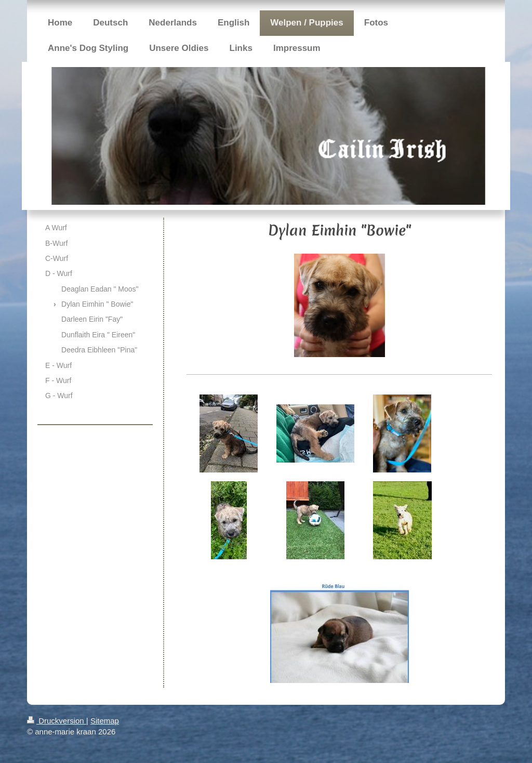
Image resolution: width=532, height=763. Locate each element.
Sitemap (105, 721)
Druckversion (57, 721)
